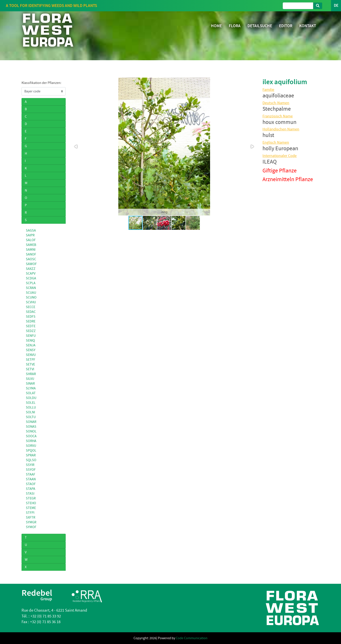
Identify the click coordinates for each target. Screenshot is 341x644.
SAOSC (31, 259)
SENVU (31, 355)
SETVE (30, 364)
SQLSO (31, 460)
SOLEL (31, 403)
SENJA (31, 345)
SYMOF (31, 527)
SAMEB (31, 245)
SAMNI (31, 250)
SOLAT (31, 393)
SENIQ (30, 340)
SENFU (31, 336)
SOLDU (31, 398)
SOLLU (31, 407)
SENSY (31, 350)
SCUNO (31, 297)
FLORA (235, 26)
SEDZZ (31, 331)
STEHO (31, 503)
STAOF (31, 484)
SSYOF (31, 470)
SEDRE (31, 321)
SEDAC (31, 312)
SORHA (31, 441)
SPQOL (31, 450)
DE (336, 6)
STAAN (31, 479)
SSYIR (30, 465)
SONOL (31, 431)
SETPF (31, 360)
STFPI (30, 513)
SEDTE (31, 326)
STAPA (31, 489)
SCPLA (31, 283)
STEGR (31, 498)
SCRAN (31, 288)
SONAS (31, 427)
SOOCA (31, 436)
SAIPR (30, 235)
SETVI (30, 369)
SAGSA (31, 230)
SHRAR (31, 374)
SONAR (31, 422)
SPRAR (31, 455)
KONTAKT (308, 26)
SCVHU (31, 302)
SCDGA (31, 278)
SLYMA (31, 388)
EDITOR (286, 26)
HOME (216, 26)
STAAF (31, 474)
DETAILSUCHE (260, 26)
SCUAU (31, 293)
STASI (30, 494)
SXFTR (31, 517)
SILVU (30, 379)
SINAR (30, 384)
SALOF (31, 240)
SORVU (31, 446)
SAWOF (31, 264)
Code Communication (192, 638)
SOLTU (31, 417)
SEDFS (31, 317)
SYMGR (31, 522)
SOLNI (30, 412)
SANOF (31, 254)
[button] (76, 147)
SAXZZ (31, 269)
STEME (31, 508)
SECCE (31, 307)
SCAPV (31, 274)
